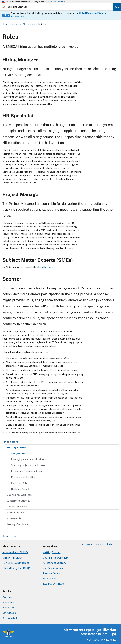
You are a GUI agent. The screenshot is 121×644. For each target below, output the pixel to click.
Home (5, 24)
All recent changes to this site (97, 545)
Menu (117, 7)
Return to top (10, 536)
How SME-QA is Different (16, 563)
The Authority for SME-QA (16, 568)
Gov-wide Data (10, 618)
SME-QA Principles (12, 558)
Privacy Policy (109, 640)
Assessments (14, 518)
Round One (8, 602)
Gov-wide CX (9, 613)
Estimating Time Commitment (27, 471)
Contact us (93, 640)
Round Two (9, 608)
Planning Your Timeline (23, 477)
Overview (7, 597)
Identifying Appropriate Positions (29, 459)
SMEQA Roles (18, 453)
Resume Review (16, 512)
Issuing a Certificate (18, 524)
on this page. (47, 267)
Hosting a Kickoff (20, 489)
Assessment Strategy (19, 501)
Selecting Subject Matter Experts (28, 465)
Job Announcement (18, 507)
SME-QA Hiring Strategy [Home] (15, 7)
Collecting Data (19, 483)
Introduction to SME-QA (15, 552)
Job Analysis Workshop (20, 495)
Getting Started (17, 447)
